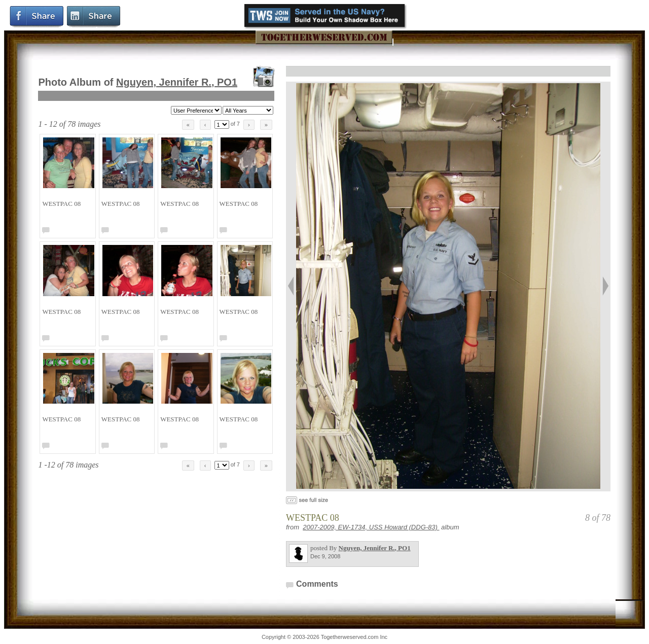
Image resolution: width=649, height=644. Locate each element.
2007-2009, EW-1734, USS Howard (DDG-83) (371, 527)
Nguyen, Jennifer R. (177, 82)
